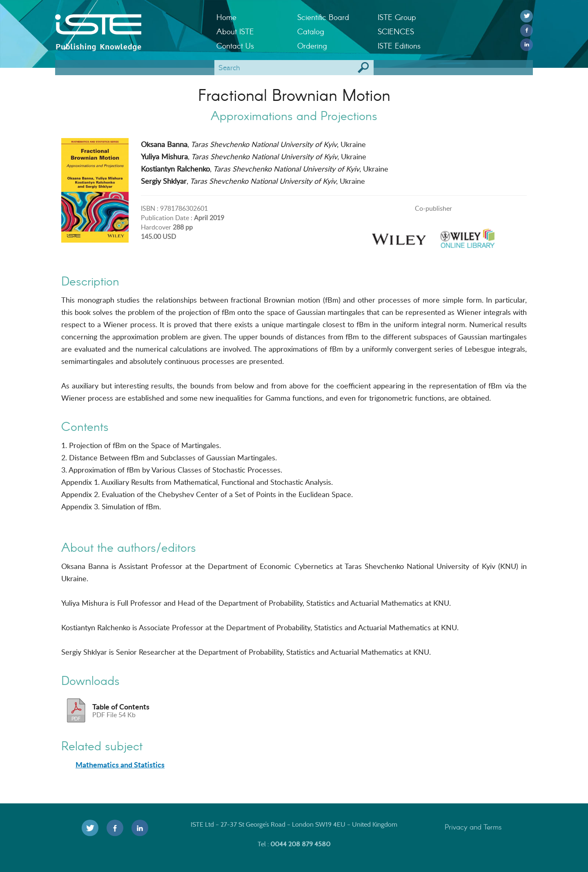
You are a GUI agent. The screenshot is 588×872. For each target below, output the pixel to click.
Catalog (311, 31)
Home (226, 17)
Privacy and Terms (473, 827)
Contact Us (235, 46)
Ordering (312, 46)
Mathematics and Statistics (120, 765)
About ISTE (235, 31)
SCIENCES (396, 31)
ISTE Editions (399, 46)
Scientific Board (323, 17)
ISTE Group (397, 17)
